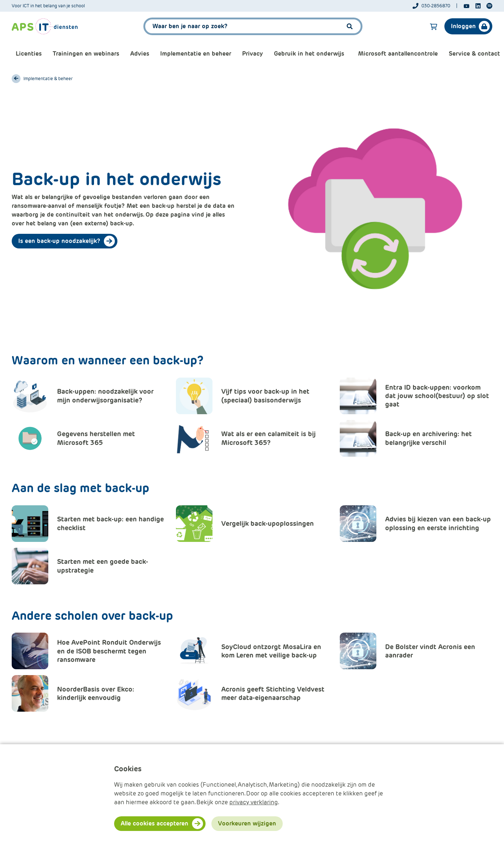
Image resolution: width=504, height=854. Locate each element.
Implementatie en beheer (196, 54)
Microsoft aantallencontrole (398, 54)
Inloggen (463, 26)
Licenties (29, 54)
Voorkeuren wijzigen (247, 823)
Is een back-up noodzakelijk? (59, 241)
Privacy (253, 54)
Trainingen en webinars (86, 54)
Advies (140, 54)
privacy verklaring (254, 802)
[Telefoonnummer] (435, 6)
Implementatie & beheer (48, 78)
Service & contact (474, 54)
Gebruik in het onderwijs (309, 54)
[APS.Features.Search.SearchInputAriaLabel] (253, 26)
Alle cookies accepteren (155, 823)
